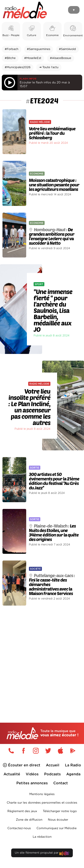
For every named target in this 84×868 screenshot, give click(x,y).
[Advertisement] (42, 655)
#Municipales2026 (18, 67)
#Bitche (10, 58)
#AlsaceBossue (61, 58)
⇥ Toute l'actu (49, 67)
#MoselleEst (33, 58)
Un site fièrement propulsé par (42, 854)
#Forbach (12, 49)
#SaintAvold (67, 49)
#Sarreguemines (39, 49)
